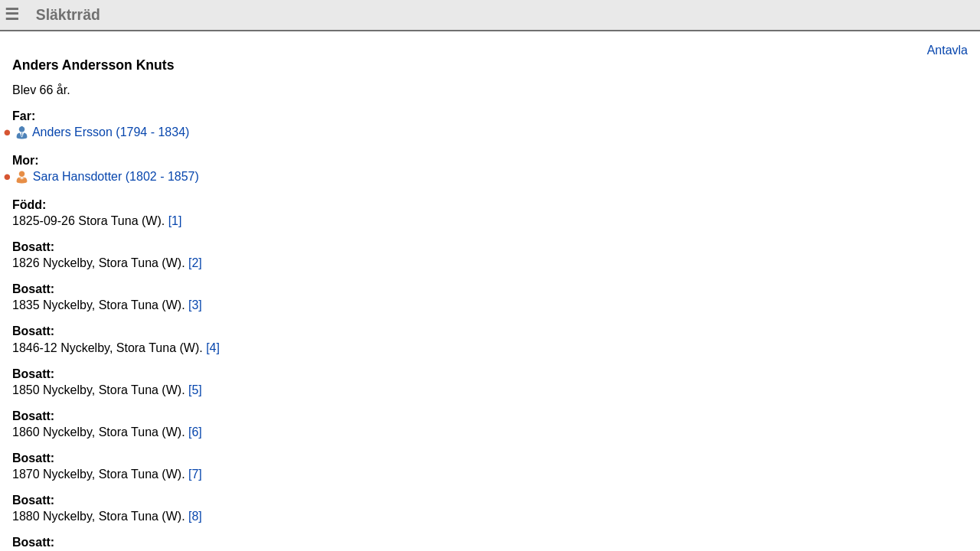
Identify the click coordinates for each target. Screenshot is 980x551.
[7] (195, 474)
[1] (175, 221)
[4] (213, 348)
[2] (195, 263)
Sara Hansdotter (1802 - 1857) (114, 176)
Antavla (947, 50)
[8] (195, 516)
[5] (195, 390)
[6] (195, 432)
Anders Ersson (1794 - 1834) (109, 132)
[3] (195, 305)
